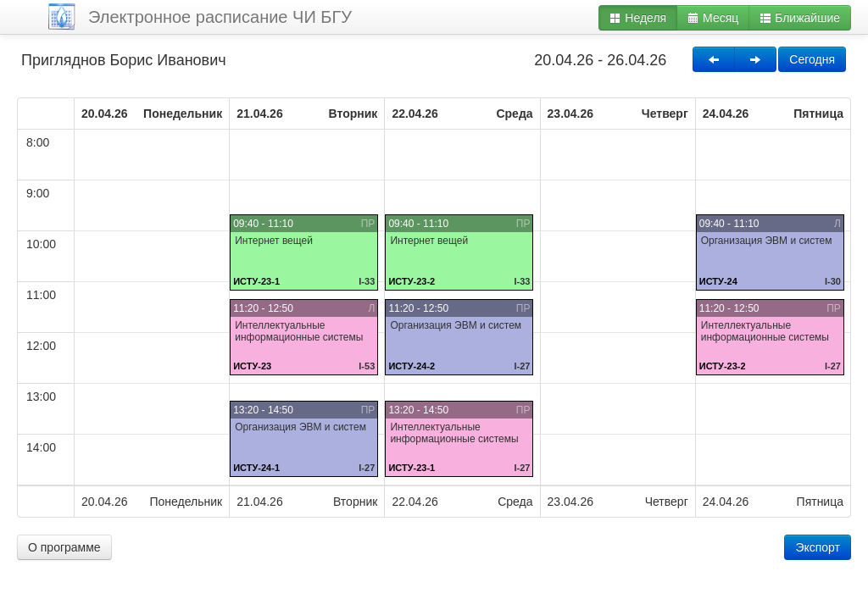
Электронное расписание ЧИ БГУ (220, 17)
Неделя (638, 18)
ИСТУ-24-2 (412, 366)
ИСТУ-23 (252, 366)
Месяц (713, 18)
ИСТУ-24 (718, 281)
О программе (64, 547)
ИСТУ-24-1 (256, 468)
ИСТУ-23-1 (256, 281)
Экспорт (818, 547)
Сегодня (812, 59)
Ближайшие (800, 18)
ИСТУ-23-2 (412, 281)
